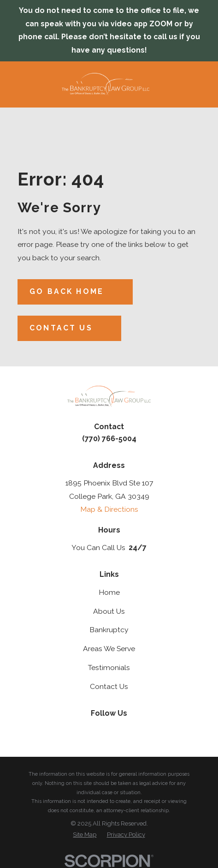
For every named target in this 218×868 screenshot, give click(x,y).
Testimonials (109, 667)
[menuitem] (85, 835)
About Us (109, 611)
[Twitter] (99, 730)
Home (109, 592)
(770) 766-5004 (109, 439)
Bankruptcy (109, 630)
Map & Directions (109, 509)
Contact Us (109, 686)
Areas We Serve (109, 649)
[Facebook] (119, 730)
